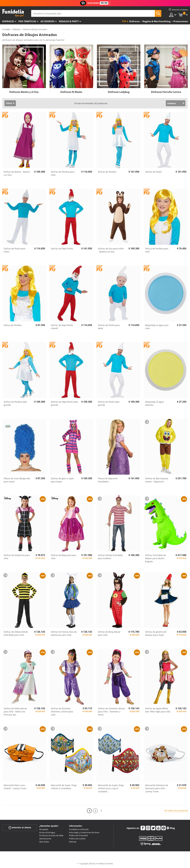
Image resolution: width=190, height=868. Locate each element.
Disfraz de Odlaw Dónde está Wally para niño (16, 633)
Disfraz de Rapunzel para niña (64, 557)
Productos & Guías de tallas (51, 835)
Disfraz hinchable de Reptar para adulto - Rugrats (155, 558)
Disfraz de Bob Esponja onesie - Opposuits (157, 480)
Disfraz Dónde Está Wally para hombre (110, 557)
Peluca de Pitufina (13, 325)
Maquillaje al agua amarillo (154, 403)
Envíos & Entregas (47, 832)
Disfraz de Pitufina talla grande (15, 403)
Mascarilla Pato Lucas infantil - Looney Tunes (15, 787)
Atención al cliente (20, 828)
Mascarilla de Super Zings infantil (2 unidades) (64, 787)
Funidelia (6, 29)
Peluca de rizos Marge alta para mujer (17, 480)
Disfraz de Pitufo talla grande (109, 403)
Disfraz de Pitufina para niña (63, 173)
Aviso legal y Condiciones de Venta (84, 832)
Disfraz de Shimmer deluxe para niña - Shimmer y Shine (111, 712)
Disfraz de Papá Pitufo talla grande (64, 403)
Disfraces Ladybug (119, 92)
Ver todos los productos (176, 810)
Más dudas (44, 842)
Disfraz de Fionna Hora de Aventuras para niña (64, 633)
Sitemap (73, 842)
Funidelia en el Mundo (79, 829)
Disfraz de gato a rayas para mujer (62, 480)
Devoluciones (45, 839)
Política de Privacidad (78, 835)
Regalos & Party (69, 21)
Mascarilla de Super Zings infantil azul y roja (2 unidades (111, 788)
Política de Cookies (77, 839)
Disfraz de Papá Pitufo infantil (62, 327)
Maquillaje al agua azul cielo (157, 327)
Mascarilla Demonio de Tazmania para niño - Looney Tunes (157, 788)
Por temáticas (27, 21)
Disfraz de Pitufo (153, 172)
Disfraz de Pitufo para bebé (109, 327)
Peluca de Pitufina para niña (157, 250)
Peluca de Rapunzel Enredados (108, 480)
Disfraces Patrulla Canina (166, 92)
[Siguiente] (101, 811)
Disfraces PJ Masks (71, 92)
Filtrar (9, 103)
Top (124, 21)
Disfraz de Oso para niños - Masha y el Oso (111, 250)
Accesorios (47, 21)
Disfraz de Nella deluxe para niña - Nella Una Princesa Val (15, 712)
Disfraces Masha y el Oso (24, 92)
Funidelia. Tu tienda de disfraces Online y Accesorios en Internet (13, 13)
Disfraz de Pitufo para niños (15, 250)
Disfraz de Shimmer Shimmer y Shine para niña (62, 712)
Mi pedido (44, 829)
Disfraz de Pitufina (107, 172)
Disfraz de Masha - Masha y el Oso (17, 173)
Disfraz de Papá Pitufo (62, 249)
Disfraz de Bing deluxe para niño (109, 633)
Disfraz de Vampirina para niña (17, 557)
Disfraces (8, 21)
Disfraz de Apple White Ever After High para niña (158, 710)
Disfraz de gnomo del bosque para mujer (156, 633)
